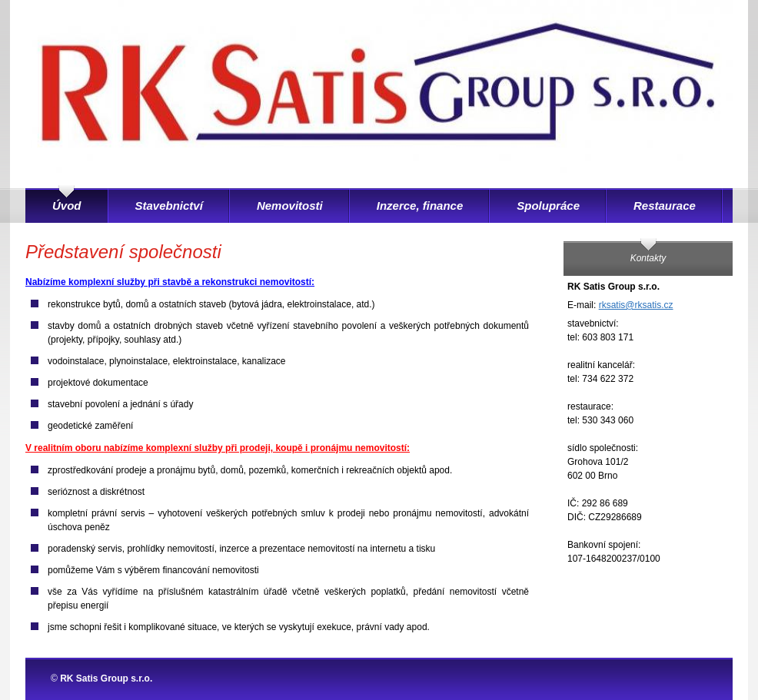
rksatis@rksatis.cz (636, 305)
